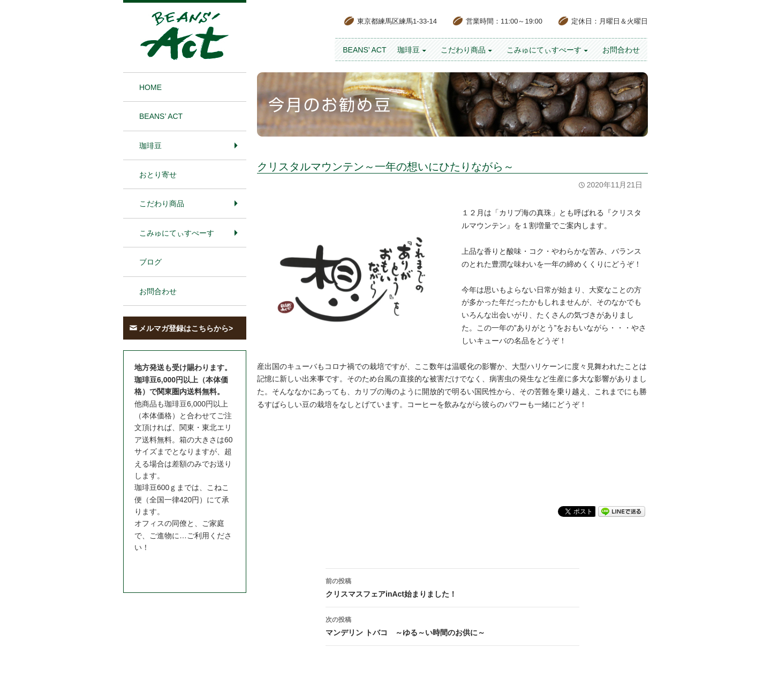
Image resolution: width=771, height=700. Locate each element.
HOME (150, 87)
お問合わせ (621, 50)
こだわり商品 (463, 50)
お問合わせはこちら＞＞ (176, 568)
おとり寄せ (158, 175)
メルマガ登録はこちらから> (186, 328)
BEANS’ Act (364, 50)
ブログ (150, 262)
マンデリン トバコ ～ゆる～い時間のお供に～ (452, 625)
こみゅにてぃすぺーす (544, 50)
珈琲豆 (409, 50)
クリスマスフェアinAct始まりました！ (452, 586)
